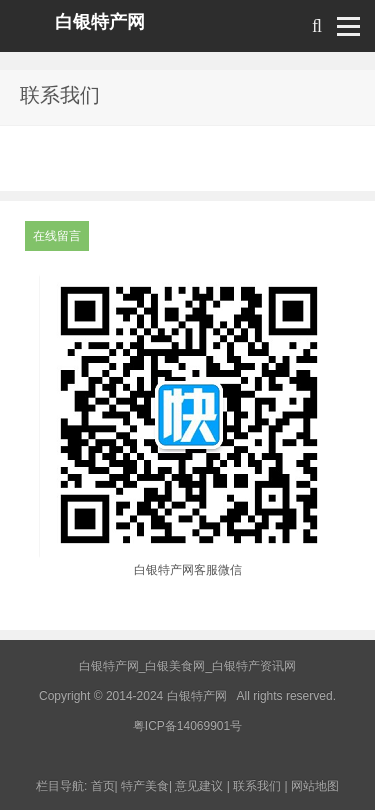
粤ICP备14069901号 (187, 726)
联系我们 (257, 786)
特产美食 (145, 786)
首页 (103, 786)
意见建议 (199, 786)
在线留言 (57, 236)
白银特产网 (100, 22)
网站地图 (315, 786)
